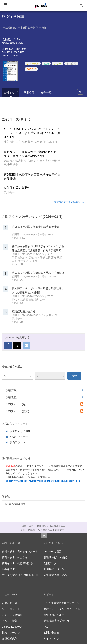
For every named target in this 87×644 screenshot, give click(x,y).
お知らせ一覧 (10, 603)
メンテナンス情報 (12, 615)
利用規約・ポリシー (55, 569)
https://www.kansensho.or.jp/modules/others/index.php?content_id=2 (43, 481)
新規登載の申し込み (55, 575)
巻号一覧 (46, 93)
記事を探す (8, 569)
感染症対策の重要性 (17, 188)
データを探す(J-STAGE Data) (20, 575)
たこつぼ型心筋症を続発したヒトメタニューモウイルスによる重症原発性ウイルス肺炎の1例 (32, 133)
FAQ (46, 627)
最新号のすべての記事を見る (70, 202)
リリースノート (11, 609)
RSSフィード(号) (44, 404)
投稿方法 (44, 390)
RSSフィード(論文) (44, 411)
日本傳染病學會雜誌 (14, 504)
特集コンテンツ (11, 632)
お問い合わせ (51, 632)
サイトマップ (51, 638)
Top (44, 536)
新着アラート (18, 442)
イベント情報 (10, 621)
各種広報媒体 (10, 638)
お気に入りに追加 (20, 431)
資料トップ (11, 93)
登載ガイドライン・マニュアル (62, 609)
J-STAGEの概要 (53, 551)
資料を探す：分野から (15, 557)
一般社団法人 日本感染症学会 (19, 27)
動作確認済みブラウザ (57, 621)
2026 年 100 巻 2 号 (16, 119)
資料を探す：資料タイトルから (20, 551)
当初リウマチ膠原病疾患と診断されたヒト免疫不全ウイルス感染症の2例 (32, 154)
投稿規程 (44, 397)
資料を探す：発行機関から (17, 563)
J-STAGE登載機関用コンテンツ (62, 603)
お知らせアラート (20, 437)
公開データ (50, 563)
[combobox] (17, 376)
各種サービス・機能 (55, 557)
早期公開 (29, 93)
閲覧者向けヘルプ (54, 615)
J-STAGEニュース (12, 627)
